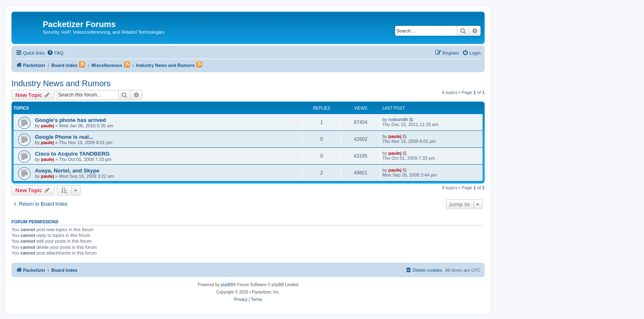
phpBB (227, 285)
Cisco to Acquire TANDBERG (72, 154)
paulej (48, 126)
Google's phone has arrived (70, 120)
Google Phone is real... (64, 137)
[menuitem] (55, 53)
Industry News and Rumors (61, 83)
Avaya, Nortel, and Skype (67, 171)
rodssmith (398, 119)
